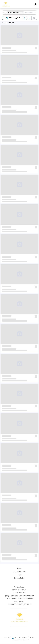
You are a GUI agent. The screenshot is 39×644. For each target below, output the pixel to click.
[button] (16, 13)
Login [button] (19, 575)
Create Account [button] (19, 572)
